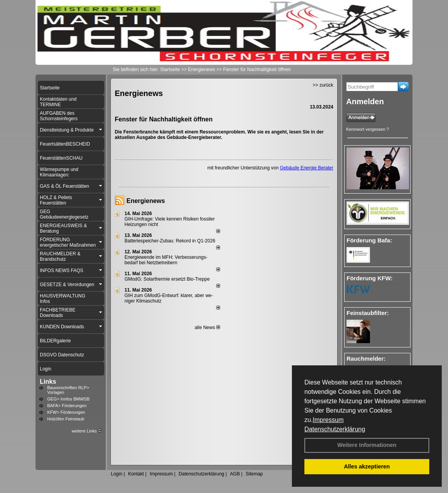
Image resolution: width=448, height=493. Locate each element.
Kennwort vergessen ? (367, 129)
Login (116, 474)
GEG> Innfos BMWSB (68, 399)
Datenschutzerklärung (335, 429)
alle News (207, 327)
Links (48, 382)
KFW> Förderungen (66, 412)
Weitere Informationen (367, 445)
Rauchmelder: (366, 359)
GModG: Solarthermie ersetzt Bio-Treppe (167, 279)
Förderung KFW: (370, 278)
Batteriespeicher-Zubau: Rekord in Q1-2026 (170, 241)
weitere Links (87, 431)
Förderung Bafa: (369, 240)
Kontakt (136, 474)
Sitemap (254, 474)
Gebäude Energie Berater (307, 168)
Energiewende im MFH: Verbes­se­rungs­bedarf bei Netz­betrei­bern (166, 260)
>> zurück (323, 85)
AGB (235, 474)
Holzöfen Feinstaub (66, 419)
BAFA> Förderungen (67, 406)
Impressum (328, 420)
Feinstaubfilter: (368, 313)
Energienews (146, 201)
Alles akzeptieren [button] (367, 466)
